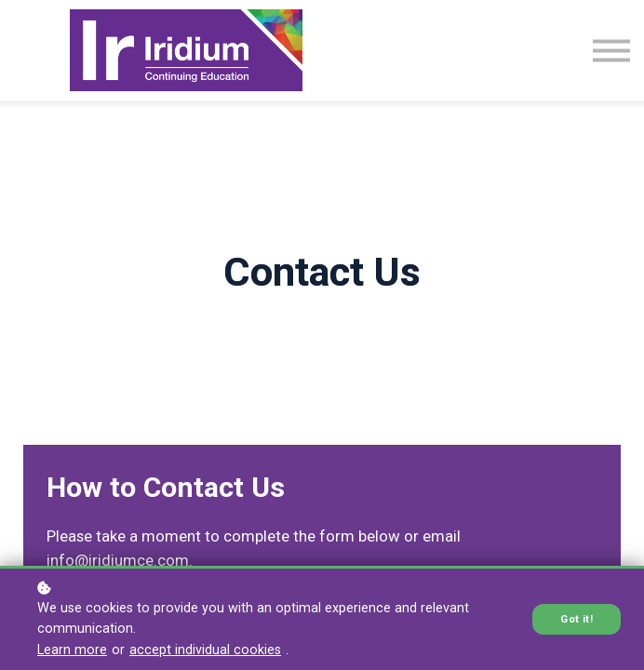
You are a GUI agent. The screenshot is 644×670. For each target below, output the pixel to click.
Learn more (72, 650)
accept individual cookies (205, 650)
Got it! (577, 619)
